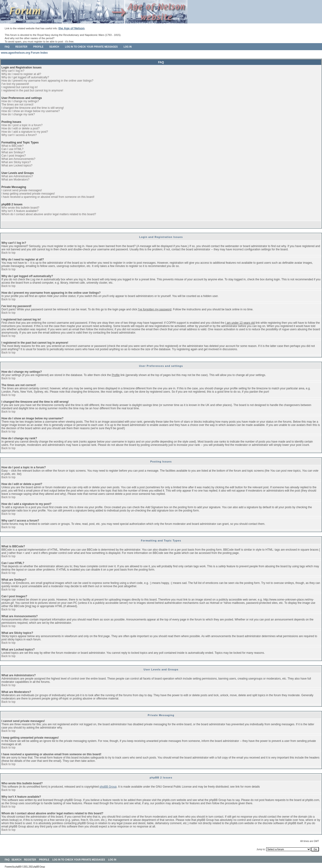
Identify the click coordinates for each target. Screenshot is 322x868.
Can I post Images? (14, 156)
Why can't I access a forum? (19, 135)
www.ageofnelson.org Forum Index (24, 53)
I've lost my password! (15, 84)
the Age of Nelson (71, 28)
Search (54, 47)
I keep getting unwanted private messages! (28, 194)
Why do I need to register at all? (21, 74)
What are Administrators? (17, 176)
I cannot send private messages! (22, 190)
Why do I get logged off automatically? (25, 77)
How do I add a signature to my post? (25, 132)
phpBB (18, 867)
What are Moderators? (15, 180)
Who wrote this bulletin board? (20, 208)
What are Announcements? (18, 159)
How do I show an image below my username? (31, 111)
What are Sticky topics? (16, 162)
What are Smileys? (13, 152)
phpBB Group (108, 787)
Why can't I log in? (13, 71)
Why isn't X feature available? (20, 211)
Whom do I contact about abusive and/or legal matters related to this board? (49, 214)
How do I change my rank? (18, 114)
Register (21, 47)
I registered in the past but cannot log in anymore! (32, 90)
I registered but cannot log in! (20, 87)
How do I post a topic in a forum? (22, 125)
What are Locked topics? (17, 165)
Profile (38, 47)
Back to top (8, 253)
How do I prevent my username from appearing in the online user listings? (47, 81)
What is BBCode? (13, 146)
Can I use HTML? (12, 149)
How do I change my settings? (20, 101)
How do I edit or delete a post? (21, 128)
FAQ (7, 47)
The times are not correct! (17, 105)
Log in (127, 47)
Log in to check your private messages (91, 47)
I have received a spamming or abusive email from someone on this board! (48, 197)
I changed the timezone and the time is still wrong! (33, 108)
